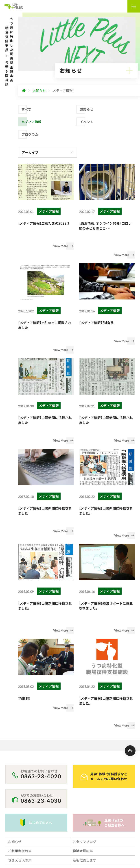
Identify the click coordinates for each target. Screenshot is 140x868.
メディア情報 (32, 122)
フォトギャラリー (86, 750)
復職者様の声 (83, 731)
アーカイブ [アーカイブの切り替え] (30, 152)
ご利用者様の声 (20, 731)
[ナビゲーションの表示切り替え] (134, 6)
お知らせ (87, 109)
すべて (26, 109)
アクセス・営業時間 (22, 769)
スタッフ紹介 (83, 759)
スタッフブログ (84, 722)
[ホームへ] (24, 91)
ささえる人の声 (20, 741)
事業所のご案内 (20, 759)
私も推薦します (84, 741)
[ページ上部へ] (130, 631)
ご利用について (20, 750)
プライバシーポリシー (25, 782)
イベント (87, 122)
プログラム (30, 134)
